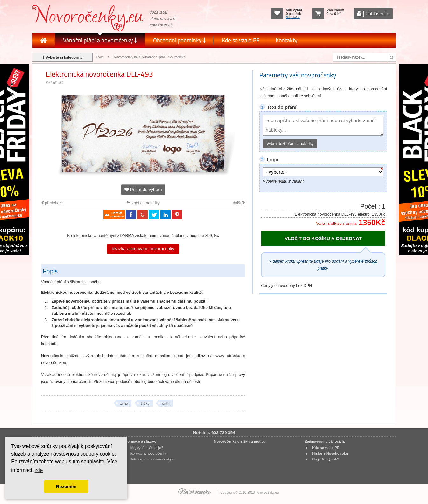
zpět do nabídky (143, 203)
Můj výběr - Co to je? (147, 448)
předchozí (52, 203)
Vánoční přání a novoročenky (100, 40)
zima (124, 404)
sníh (166, 404)
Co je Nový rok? (326, 459)
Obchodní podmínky (179, 40)
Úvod (100, 57)
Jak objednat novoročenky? (152, 459)
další (239, 203)
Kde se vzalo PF (241, 40)
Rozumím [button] (66, 487)
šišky (145, 404)
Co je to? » (293, 17)
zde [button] (39, 470)
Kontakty (287, 40)
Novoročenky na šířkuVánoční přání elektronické (150, 57)
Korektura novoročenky (149, 453)
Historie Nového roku (330, 453)
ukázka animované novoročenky (143, 249)
